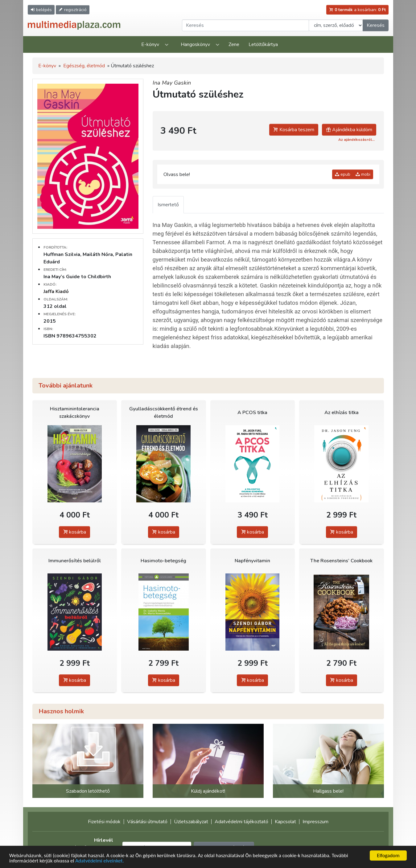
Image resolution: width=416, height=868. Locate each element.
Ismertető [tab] (168, 205)
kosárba (74, 532)
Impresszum (315, 822)
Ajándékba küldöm (349, 130)
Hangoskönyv (195, 44)
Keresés (376, 25)
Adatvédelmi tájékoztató (241, 822)
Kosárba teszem (294, 130)
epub (343, 174)
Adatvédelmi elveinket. (100, 861)
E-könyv (150, 44)
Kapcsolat (285, 822)
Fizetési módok (104, 822)
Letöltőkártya (263, 44)
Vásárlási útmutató (147, 822)
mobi (363, 174)
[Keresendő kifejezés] (245, 25)
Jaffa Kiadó (56, 291)
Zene (234, 44)
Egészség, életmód (84, 66)
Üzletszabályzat (191, 822)
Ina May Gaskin (172, 83)
